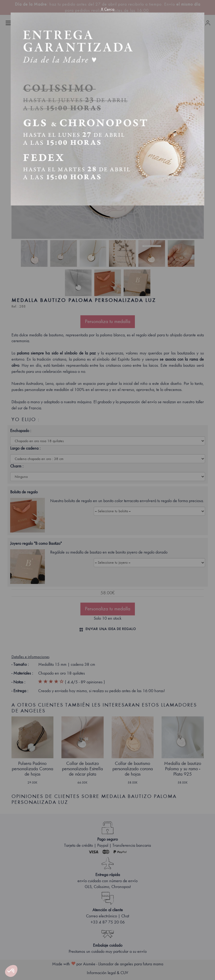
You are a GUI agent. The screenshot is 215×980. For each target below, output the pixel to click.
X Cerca (108, 9)
